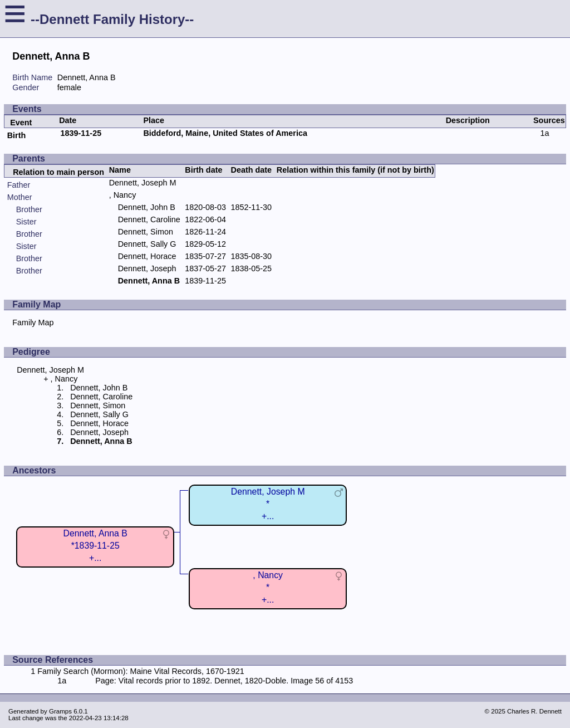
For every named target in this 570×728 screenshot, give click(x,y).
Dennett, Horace (147, 256)
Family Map (33, 323)
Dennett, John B (147, 207)
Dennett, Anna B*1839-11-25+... (95, 546)
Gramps (60, 711)
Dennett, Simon (146, 232)
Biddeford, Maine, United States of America (225, 133)
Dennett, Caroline (149, 219)
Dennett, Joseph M (143, 183)
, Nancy (123, 195)
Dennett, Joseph (147, 268)
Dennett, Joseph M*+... (268, 504)
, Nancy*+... (268, 587)
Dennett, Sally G (147, 244)
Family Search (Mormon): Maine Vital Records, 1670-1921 (141, 671)
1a (544, 133)
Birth (17, 135)
